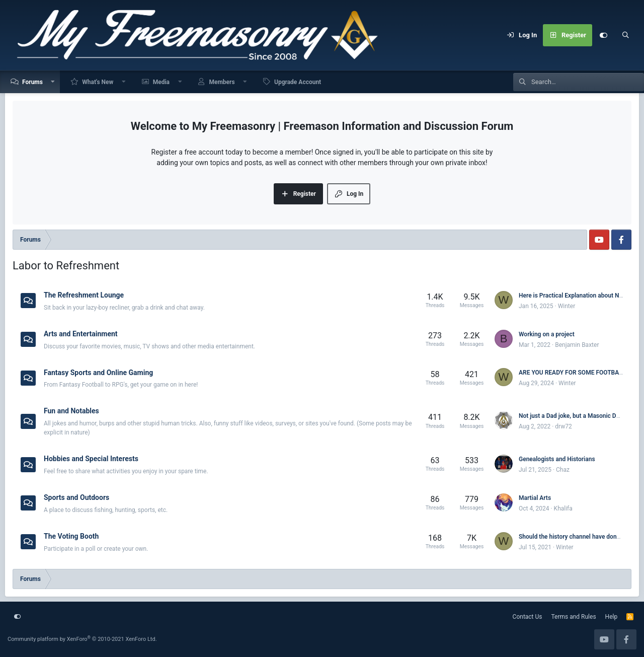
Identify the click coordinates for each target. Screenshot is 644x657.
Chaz (563, 470)
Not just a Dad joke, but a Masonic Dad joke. (578, 416)
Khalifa (563, 508)
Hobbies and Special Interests (91, 459)
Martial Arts (535, 498)
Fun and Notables (71, 411)
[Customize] (603, 35)
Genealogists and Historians (557, 459)
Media (161, 82)
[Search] (625, 35)
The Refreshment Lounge (84, 295)
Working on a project (547, 334)
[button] (53, 82)
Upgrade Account (298, 82)
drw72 (563, 426)
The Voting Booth (71, 536)
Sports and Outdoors (76, 497)
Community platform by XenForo (82, 639)
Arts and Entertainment (81, 334)
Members (222, 82)
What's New (98, 82)
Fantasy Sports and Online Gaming (98, 372)
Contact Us (528, 617)
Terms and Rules (574, 617)
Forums (32, 82)
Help (612, 617)
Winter (567, 306)
